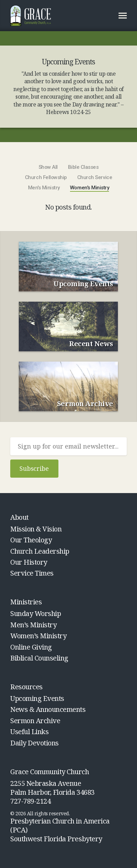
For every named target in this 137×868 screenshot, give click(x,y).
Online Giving (31, 647)
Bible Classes (83, 167)
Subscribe (34, 468)
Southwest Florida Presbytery (56, 839)
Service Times (32, 573)
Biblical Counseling (39, 658)
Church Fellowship (46, 178)
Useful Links (29, 732)
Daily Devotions (35, 743)
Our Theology (31, 540)
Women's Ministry (90, 188)
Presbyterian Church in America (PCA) (60, 825)
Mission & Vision (36, 529)
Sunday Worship (36, 613)
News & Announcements (48, 709)
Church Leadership (40, 551)
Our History (29, 562)
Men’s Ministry (33, 625)
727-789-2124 (30, 801)
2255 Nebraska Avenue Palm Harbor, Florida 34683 (52, 788)
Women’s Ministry (38, 636)
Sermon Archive (35, 721)
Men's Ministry (44, 188)
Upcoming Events (37, 698)
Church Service (95, 178)
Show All (48, 167)
